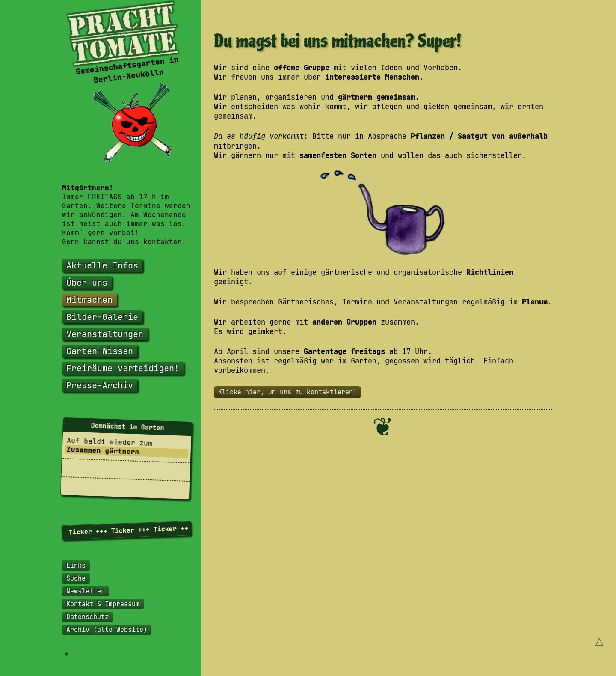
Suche (76, 578)
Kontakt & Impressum (103, 604)
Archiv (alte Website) (107, 630)
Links (76, 566)
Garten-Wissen (100, 351)
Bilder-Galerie (102, 317)
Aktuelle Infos (102, 265)
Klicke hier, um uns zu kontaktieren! (287, 392)
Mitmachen (89, 300)
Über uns (87, 283)
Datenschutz (87, 617)
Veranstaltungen (105, 334)
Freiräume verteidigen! (123, 368)
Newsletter (86, 591)
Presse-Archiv (100, 385)
